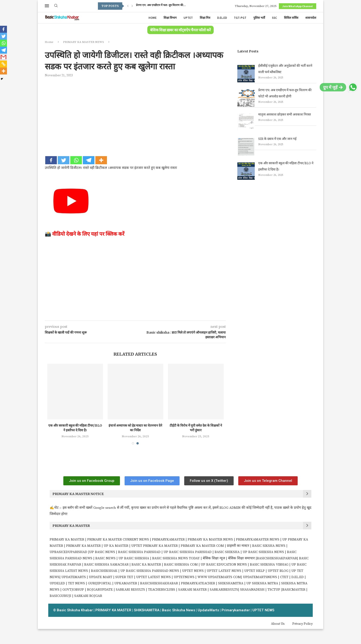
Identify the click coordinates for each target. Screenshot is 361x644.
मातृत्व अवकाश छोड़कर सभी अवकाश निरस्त (285, 115)
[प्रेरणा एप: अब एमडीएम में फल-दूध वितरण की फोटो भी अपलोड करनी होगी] (246, 98)
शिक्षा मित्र (205, 18)
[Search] (56, 6)
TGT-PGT (240, 18)
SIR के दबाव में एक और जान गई (277, 139)
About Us (278, 624)
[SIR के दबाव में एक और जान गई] (246, 147)
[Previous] (128, 6)
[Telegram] (89, 160)
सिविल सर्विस (291, 18)
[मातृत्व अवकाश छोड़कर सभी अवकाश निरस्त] (246, 122)
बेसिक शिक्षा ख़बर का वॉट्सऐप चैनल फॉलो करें (180, 30)
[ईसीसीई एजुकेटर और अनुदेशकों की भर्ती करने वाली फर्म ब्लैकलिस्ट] (246, 74)
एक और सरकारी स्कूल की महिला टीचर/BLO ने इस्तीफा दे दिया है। (77, 428)
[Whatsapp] (76, 160)
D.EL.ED (222, 18)
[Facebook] (51, 160)
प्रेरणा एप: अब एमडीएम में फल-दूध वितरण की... (161, 6)
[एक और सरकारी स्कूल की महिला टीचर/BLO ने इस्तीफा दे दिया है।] (246, 171)
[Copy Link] (3, 64)
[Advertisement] (135, 116)
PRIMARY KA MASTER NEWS (84, 42)
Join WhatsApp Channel (298, 6)
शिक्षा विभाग (170, 18)
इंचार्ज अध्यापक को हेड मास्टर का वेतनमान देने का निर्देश (137, 428)
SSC (274, 18)
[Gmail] (3, 57)
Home (153, 18)
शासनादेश (311, 18)
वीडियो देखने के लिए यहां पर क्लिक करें (88, 234)
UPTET (188, 18)
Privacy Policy (303, 624)
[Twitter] (64, 160)
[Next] (132, 6)
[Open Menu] (47, 6)
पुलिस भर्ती (259, 18)
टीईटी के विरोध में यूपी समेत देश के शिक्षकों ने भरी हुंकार (197, 428)
